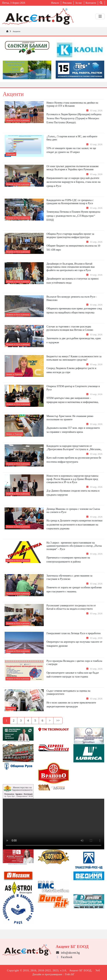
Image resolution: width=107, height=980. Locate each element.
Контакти (91, 3)
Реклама (67, 3)
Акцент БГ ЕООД (80, 971)
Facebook (64, 957)
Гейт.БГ (70, 974)
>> (58, 720)
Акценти (16, 31)
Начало (55, 3)
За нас (79, 3)
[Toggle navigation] (100, 16)
